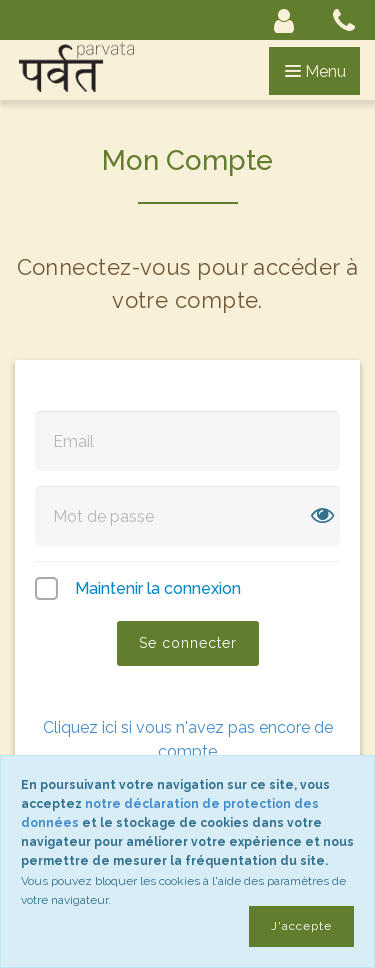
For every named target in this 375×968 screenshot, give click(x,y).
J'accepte (301, 926)
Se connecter (188, 643)
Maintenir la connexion (158, 588)
